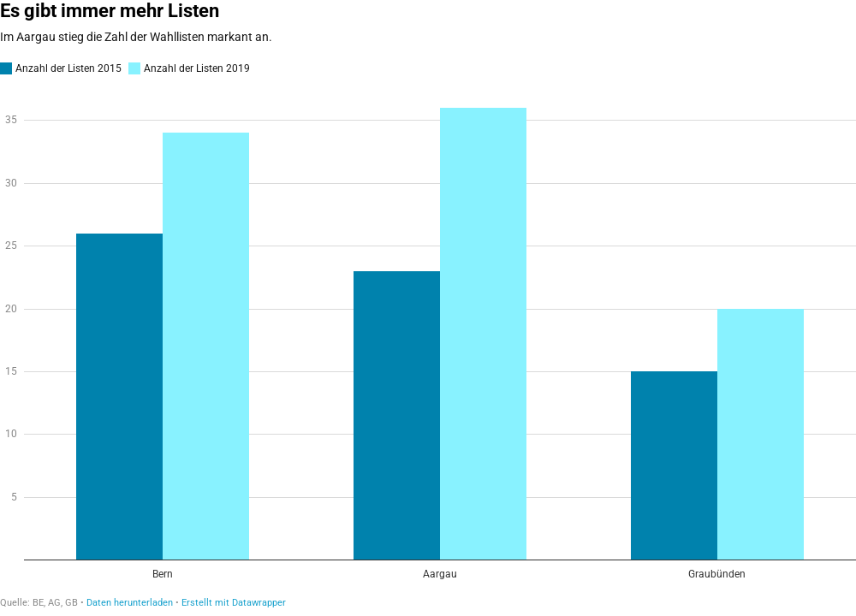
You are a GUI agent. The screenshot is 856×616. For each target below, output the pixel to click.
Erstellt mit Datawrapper (234, 603)
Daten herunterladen (130, 603)
